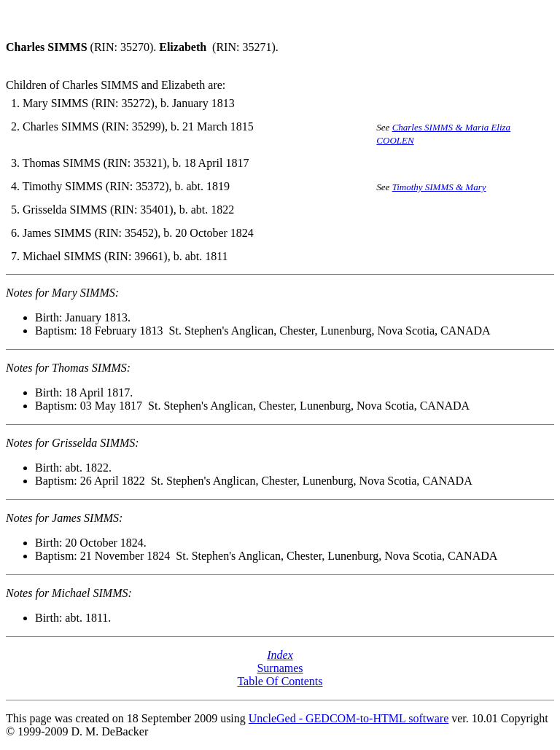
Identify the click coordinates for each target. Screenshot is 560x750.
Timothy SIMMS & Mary (439, 187)
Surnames (280, 668)
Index (280, 655)
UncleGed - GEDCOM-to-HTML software (349, 718)
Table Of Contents (280, 681)
